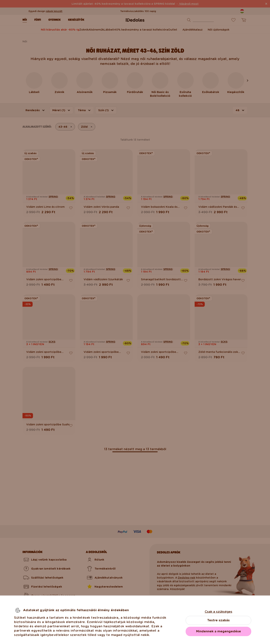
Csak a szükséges (219, 612)
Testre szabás (218, 620)
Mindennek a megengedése (219, 631)
